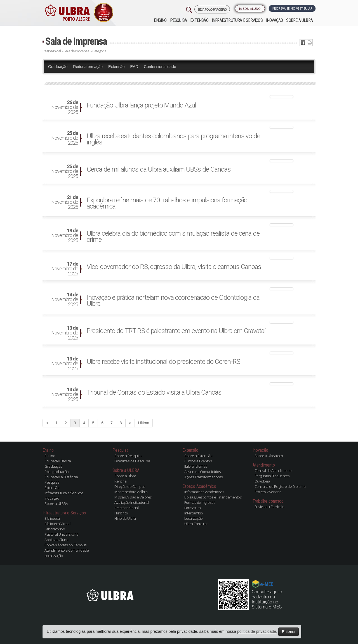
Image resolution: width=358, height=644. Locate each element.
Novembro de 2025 (65, 107)
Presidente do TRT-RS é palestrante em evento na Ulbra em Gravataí (176, 331)
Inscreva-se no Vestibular (292, 8)
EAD (134, 67)
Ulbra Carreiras (196, 524)
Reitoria (120, 481)
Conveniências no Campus (66, 545)
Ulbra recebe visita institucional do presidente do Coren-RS (163, 362)
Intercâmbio (194, 513)
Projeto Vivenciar (268, 492)
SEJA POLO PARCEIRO (212, 10)
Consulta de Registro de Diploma (280, 486)
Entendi (288, 632)
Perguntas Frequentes (272, 476)
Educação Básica (58, 461)
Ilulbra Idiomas (196, 466)
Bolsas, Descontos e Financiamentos (213, 497)
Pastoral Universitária (61, 534)
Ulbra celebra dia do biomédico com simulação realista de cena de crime (173, 236)
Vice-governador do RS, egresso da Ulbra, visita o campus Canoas (174, 267)
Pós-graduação (57, 472)
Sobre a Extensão (198, 456)
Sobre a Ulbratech (269, 456)
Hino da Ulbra (125, 518)
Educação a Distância (61, 477)
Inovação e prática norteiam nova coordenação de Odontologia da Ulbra (173, 301)
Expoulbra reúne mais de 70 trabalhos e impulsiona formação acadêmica (167, 203)
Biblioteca (52, 518)
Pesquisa (179, 20)
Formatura (193, 508)
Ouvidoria (262, 481)
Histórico (121, 513)
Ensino (160, 20)
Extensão (199, 20)
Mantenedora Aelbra (131, 492)
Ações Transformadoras (204, 477)
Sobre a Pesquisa (128, 456)
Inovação (275, 20)
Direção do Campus (130, 486)
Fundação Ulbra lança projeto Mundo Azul (141, 105)
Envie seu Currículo (269, 507)
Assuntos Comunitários (203, 472)
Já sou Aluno (250, 9)
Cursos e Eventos (198, 461)
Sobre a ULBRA (299, 20)
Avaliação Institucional (132, 502)
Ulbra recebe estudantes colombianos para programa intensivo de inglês (173, 139)
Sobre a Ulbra (125, 476)
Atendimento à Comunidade (67, 550)
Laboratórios (55, 529)
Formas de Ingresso (200, 502)
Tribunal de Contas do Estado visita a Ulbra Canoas (154, 392)
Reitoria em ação (88, 67)
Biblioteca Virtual (57, 524)
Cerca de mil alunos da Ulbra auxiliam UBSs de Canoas (159, 169)
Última (144, 423)
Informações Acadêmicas (204, 492)
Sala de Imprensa (76, 41)
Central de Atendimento (273, 470)
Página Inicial (52, 51)
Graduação (58, 67)
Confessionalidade (160, 67)
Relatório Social (126, 508)
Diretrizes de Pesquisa (132, 461)
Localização (54, 556)
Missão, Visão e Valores (133, 497)
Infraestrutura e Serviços (237, 20)
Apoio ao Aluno (56, 540)
